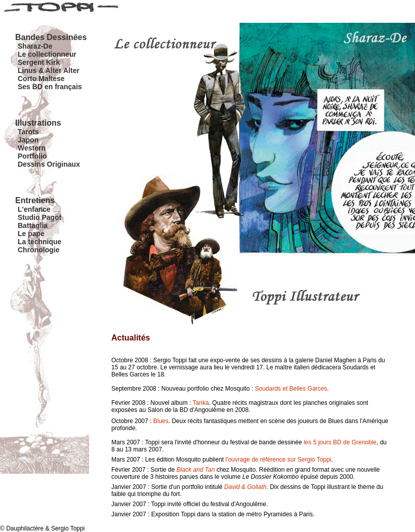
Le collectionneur (47, 54)
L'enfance (34, 209)
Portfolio (32, 156)
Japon (28, 140)
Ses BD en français (50, 87)
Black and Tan (196, 470)
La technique (39, 242)
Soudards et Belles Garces (291, 389)
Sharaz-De (35, 46)
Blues (161, 421)
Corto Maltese (41, 79)
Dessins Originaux (49, 164)
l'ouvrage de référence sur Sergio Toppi (278, 460)
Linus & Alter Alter (49, 70)
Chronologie (38, 250)
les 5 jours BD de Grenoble (340, 442)
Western (32, 148)
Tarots (28, 132)
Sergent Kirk (39, 62)
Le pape (31, 234)
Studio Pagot (39, 217)
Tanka (201, 403)
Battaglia (33, 225)
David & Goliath (245, 487)
